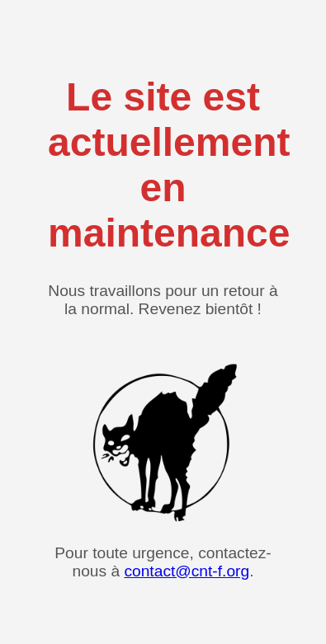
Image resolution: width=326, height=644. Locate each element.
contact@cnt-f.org (187, 571)
